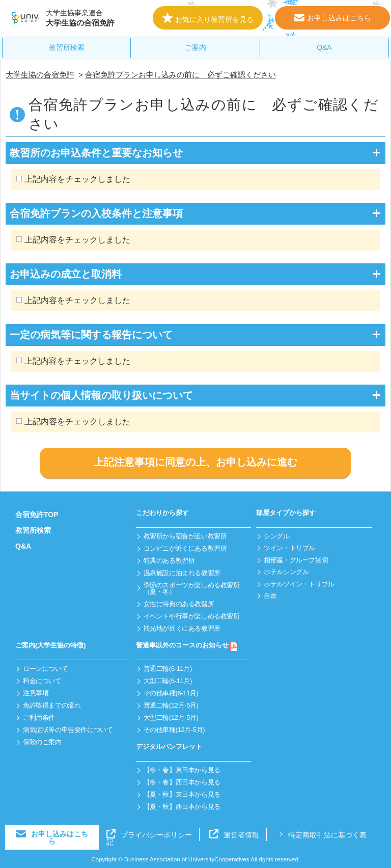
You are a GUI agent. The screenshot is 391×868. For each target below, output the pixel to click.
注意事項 (36, 693)
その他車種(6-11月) (171, 693)
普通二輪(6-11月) (168, 669)
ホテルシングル (286, 572)
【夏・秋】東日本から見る (182, 794)
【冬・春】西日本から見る (182, 782)
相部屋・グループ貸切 (296, 560)
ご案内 (195, 47)
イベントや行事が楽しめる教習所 (192, 616)
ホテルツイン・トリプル (299, 584)
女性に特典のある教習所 (179, 604)
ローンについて (45, 669)
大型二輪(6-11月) (168, 681)
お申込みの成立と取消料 (66, 274)
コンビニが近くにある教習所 (185, 548)
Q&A (324, 47)
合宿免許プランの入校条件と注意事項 (96, 213)
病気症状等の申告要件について (68, 730)
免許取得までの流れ (52, 705)
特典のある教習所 (169, 561)
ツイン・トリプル (289, 548)
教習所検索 (67, 47)
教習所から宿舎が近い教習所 (185, 536)
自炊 (270, 596)
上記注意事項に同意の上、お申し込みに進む (195, 462)
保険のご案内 (42, 742)
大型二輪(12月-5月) (171, 717)
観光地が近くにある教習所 (182, 628)
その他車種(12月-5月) (174, 730)
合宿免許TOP (37, 514)
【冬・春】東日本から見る (182, 770)
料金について (42, 681)
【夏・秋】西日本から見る (182, 807)
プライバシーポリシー (149, 835)
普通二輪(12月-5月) (171, 705)
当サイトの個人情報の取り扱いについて (101, 395)
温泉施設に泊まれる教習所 (182, 573)
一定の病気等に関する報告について (91, 335)
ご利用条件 (39, 717)
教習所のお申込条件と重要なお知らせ (96, 153)
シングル (276, 536)
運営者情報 (234, 835)
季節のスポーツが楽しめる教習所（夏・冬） (192, 588)
